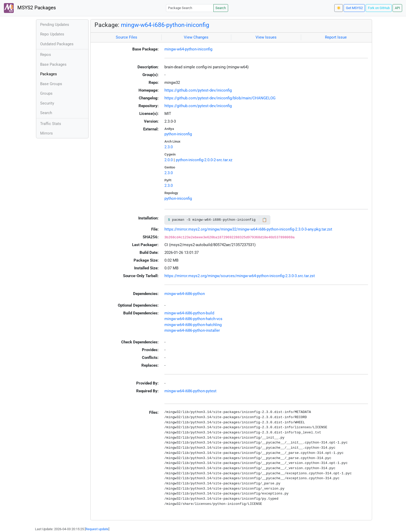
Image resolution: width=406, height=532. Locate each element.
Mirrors (46, 133)
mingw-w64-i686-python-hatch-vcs (193, 319)
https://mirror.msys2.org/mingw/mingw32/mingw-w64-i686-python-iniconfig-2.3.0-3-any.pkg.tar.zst (248, 229)
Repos (46, 55)
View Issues (266, 37)
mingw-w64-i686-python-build (189, 313)
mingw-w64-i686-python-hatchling (193, 325)
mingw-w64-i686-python (185, 294)
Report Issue (336, 37)
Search (221, 8)
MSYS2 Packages (30, 8)
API (397, 8)
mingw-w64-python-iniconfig (188, 49)
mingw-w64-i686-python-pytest (190, 391)
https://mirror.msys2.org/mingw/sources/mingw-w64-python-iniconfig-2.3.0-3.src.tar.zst (240, 276)
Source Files (126, 37)
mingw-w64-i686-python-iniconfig (165, 25)
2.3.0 (169, 147)
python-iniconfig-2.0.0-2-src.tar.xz (204, 160)
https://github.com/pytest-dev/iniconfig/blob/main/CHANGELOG (220, 98)
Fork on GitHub (379, 8)
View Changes (196, 37)
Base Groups (51, 84)
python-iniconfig (178, 134)
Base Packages (53, 64)
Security (47, 103)
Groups (46, 93)
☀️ (339, 8)
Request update (97, 529)
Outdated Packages (57, 44)
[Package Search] (190, 8)
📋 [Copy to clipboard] (264, 220)
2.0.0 (169, 160)
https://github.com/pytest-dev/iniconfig (198, 90)
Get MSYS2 (354, 8)
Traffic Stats (51, 124)
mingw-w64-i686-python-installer (192, 330)
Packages (49, 74)
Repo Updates (52, 34)
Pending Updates (55, 25)
